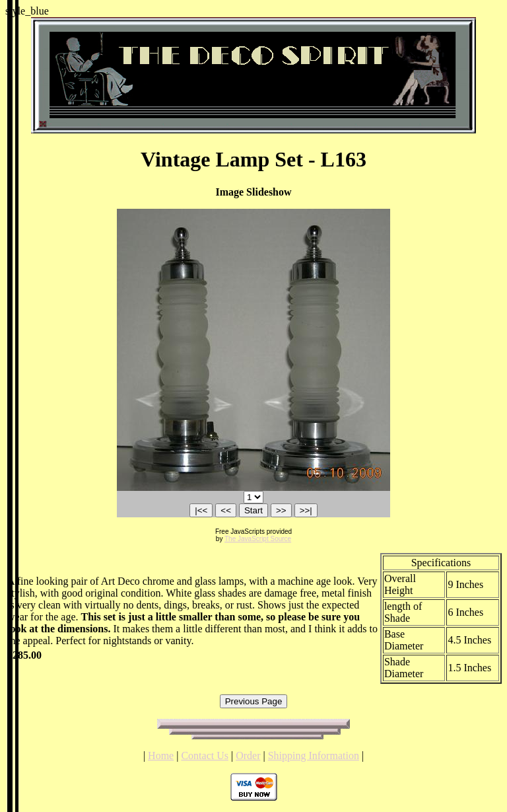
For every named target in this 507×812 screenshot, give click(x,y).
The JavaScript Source (258, 539)
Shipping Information (314, 756)
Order (248, 756)
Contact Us (205, 756)
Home (161, 756)
